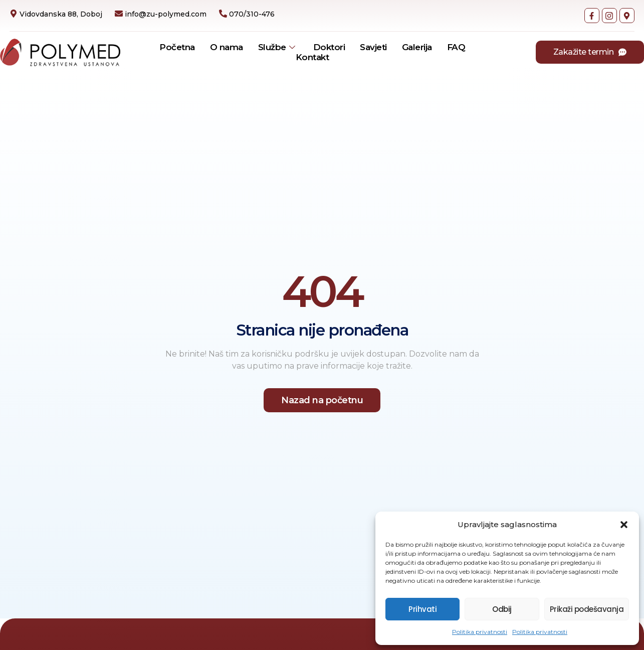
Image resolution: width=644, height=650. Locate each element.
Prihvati (422, 609)
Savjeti (373, 47)
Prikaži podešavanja (587, 609)
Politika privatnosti (480, 632)
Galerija (417, 47)
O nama (227, 47)
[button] (624, 525)
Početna (177, 47)
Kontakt (312, 57)
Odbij (502, 609)
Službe (277, 47)
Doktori (329, 47)
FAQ (456, 47)
